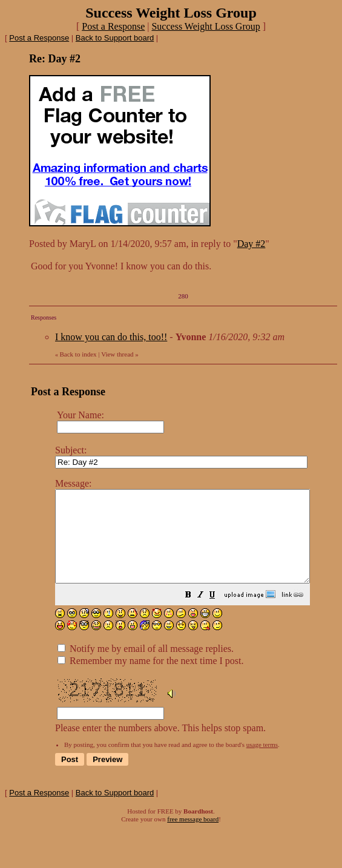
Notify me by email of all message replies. (146, 667)
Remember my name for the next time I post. (150, 679)
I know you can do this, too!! (111, 337)
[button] (219, 614)
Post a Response (39, 38)
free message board (193, 837)
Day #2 (252, 244)
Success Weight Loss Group (206, 26)
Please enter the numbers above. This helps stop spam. (198, 614)
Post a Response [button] (113, 26)
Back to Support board (115, 38)
